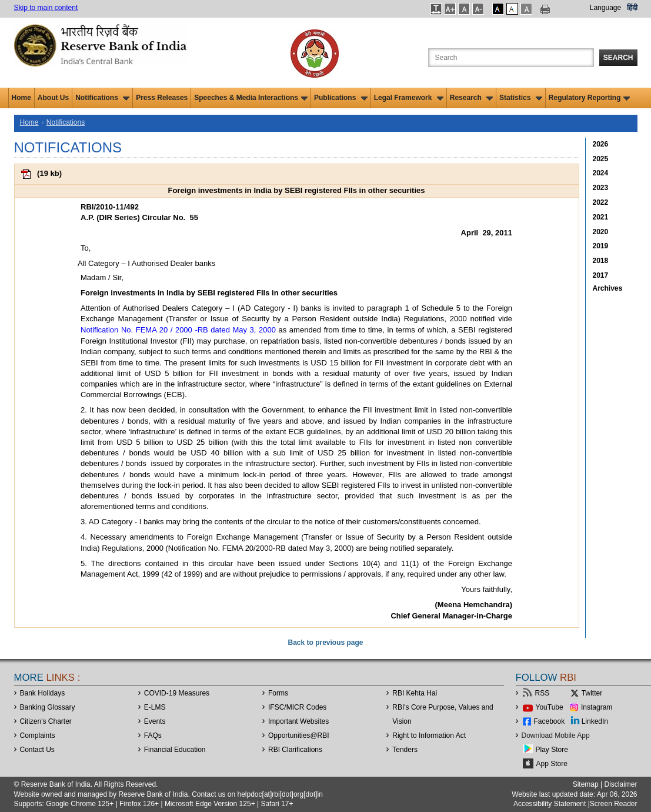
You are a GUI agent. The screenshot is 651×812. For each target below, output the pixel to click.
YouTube (550, 707)
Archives (608, 288)
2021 (601, 217)
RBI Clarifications (295, 750)
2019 (601, 246)
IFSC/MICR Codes (297, 707)
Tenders (405, 750)
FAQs (153, 736)
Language (605, 8)
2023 (601, 188)
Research (471, 98)
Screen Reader (614, 804)
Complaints (38, 736)
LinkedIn (595, 721)
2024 (601, 173)
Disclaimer (620, 784)
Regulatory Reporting (590, 98)
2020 (601, 232)
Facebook (550, 721)
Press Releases (162, 98)
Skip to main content (46, 8)
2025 (601, 159)
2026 (601, 144)
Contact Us (37, 750)
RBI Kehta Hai (415, 693)
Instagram (597, 707)
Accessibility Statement (550, 804)
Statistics (521, 98)
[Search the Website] (511, 58)
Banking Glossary (48, 707)
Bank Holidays (43, 693)
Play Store (552, 750)
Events (155, 721)
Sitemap (586, 784)
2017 (601, 275)
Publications (341, 98)
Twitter (592, 693)
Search (618, 58)
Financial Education (175, 750)
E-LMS (155, 707)
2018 (601, 261)
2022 (601, 202)
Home (21, 98)
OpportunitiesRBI (299, 736)
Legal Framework (409, 98)
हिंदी (632, 8)
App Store (552, 764)
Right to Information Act (429, 736)
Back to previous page (325, 643)
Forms (278, 693)
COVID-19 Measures (177, 693)
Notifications (102, 98)
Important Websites (298, 721)
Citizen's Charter (46, 721)
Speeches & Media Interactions (251, 98)
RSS (542, 693)
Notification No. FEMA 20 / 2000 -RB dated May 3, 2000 (178, 330)
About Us (53, 98)
